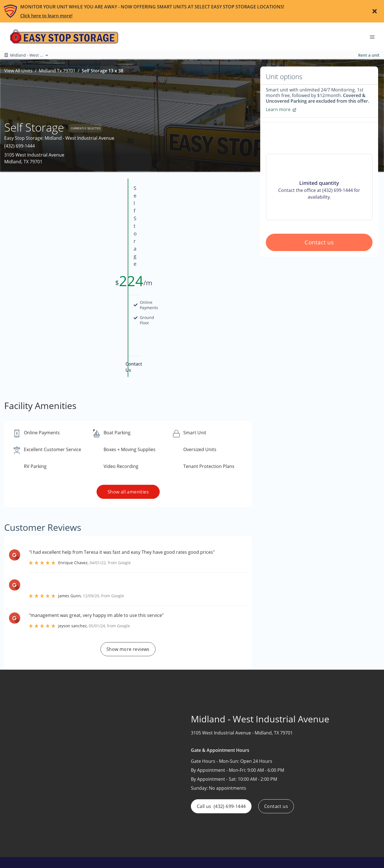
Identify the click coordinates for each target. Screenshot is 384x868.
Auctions (177, 828)
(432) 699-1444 (20, 146)
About (174, 817)
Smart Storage (250, 839)
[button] (28, 857)
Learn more (281, 109)
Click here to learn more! (46, 16)
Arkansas (311, 817)
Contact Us (179, 839)
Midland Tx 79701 (57, 71)
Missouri (311, 828)
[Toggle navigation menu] (374, 36)
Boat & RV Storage (254, 817)
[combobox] (69, 838)
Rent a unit (369, 55)
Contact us (319, 283)
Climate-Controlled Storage (263, 828)
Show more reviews (128, 573)
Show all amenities (128, 416)
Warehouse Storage (256, 850)
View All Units (18, 71)
